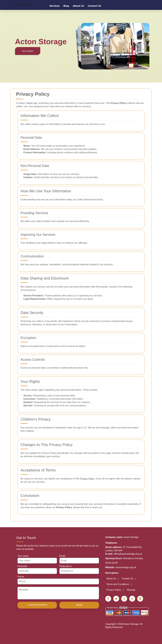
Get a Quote (28, 51)
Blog (66, 6)
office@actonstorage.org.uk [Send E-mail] (128, 554)
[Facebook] (108, 599)
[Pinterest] (140, 599)
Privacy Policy (114, 590)
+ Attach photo (37, 605)
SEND (79, 605)
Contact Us (95, 6)
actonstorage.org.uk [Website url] (126, 567)
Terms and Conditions (118, 584)
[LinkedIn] (132, 599)
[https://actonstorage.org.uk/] (23, 5)
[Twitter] (116, 599)
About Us (78, 6)
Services (55, 6)
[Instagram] (124, 599)
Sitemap (131, 590)
